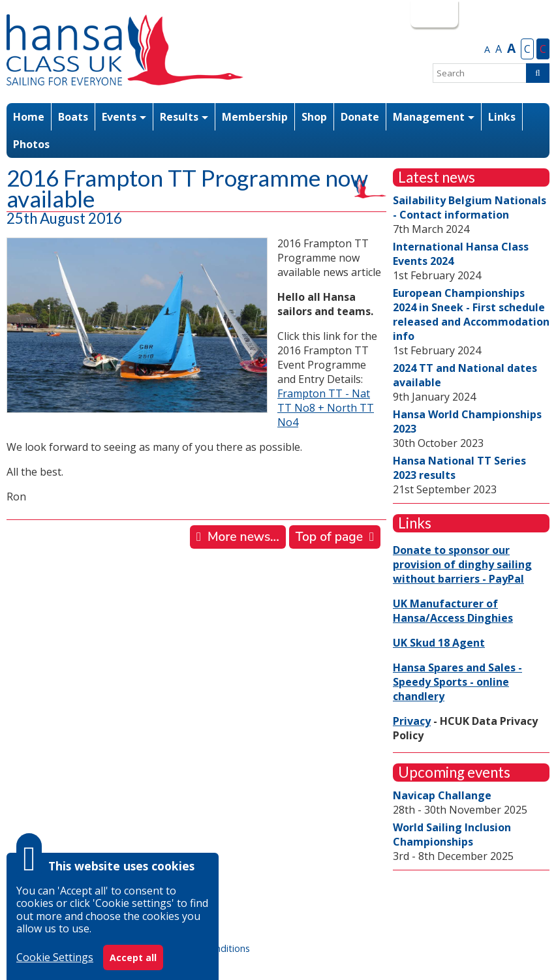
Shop (314, 117)
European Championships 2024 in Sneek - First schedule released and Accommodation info (471, 314)
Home (29, 117)
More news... (243, 537)
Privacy (412, 721)
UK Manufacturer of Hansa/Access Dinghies (453, 611)
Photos (31, 144)
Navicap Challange (442, 795)
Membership (255, 117)
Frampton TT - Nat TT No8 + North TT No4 (326, 408)
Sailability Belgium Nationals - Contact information (470, 207)
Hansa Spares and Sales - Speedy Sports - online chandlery (457, 682)
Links (502, 117)
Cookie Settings (55, 957)
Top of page (329, 537)
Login (433, 14)
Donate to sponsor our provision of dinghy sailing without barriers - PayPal (462, 564)
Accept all (133, 957)
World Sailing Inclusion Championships (452, 835)
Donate (360, 117)
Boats (73, 117)
